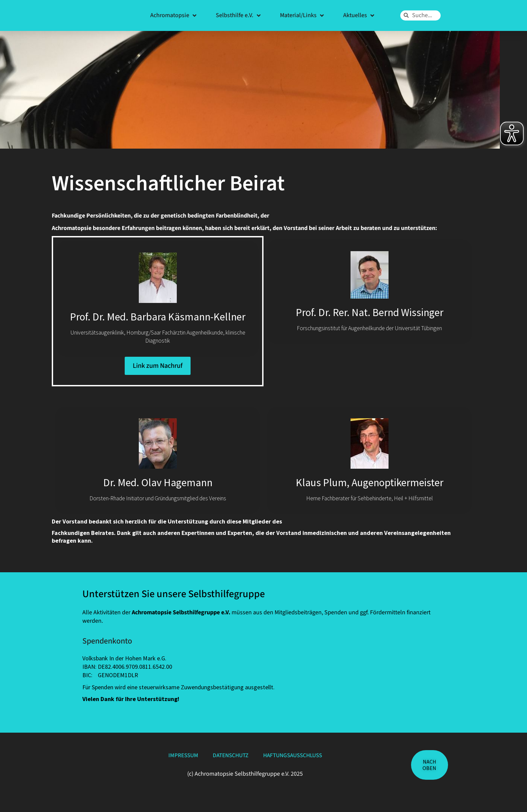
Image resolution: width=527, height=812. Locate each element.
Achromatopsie (173, 15)
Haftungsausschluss (299, 769)
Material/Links (302, 15)
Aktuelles (359, 15)
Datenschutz (229, 769)
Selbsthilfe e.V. (238, 15)
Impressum (174, 769)
